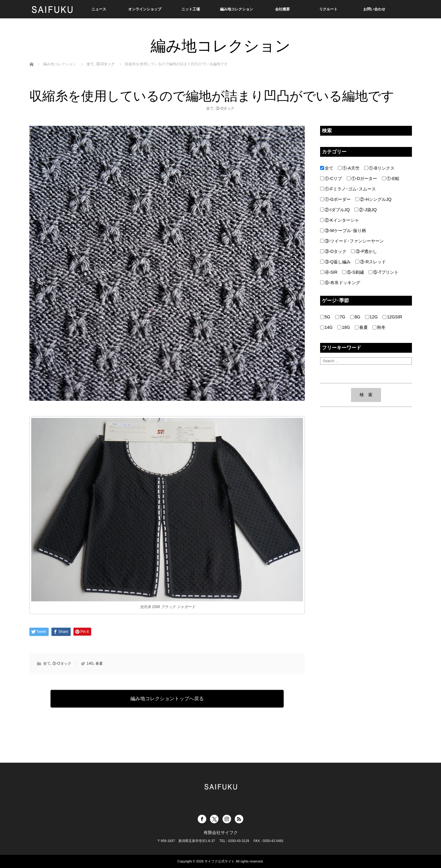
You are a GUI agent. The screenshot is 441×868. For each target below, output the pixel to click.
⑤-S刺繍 (353, 272)
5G (325, 317)
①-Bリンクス (379, 168)
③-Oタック (225, 108)
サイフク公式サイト (220, 861)
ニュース (99, 9)
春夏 (99, 663)
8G (355, 317)
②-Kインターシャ (340, 220)
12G (371, 317)
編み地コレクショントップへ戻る (167, 699)
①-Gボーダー (336, 199)
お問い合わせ (374, 9)
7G (340, 317)
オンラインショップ (145, 9)
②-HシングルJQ (373, 199)
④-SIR (329, 272)
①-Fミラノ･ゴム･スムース (348, 189)
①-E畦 (391, 178)
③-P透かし (364, 251)
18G (344, 327)
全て (210, 108)
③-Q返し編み (336, 262)
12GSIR (392, 317)
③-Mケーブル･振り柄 (343, 231)
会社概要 (282, 9)
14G (90, 663)
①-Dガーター (362, 178)
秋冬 (379, 327)
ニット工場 (191, 9)
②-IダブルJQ (335, 210)
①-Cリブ (331, 178)
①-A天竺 (349, 168)
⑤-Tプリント (383, 272)
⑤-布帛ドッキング (340, 283)
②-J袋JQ (366, 210)
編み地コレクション (237, 9)
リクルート (328, 9)
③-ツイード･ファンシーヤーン (352, 241)
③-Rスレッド (371, 262)
